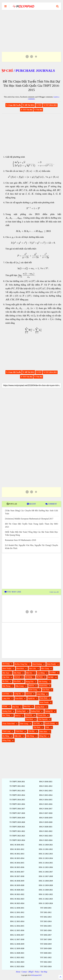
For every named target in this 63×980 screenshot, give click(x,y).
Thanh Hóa (42, 715)
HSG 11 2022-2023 (46, 899)
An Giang (6, 664)
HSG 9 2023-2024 (46, 840)
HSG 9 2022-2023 (46, 836)
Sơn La (18, 716)
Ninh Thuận (44, 702)
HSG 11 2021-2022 (46, 894)
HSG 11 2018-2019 (46, 881)
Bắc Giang (45, 669)
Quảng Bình (40, 707)
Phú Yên (27, 706)
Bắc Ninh (17, 673)
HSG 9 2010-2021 (46, 782)
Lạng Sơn (6, 698)
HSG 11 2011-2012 (46, 849)
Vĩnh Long (6, 731)
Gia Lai (17, 677)
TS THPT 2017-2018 (17, 813)
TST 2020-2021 (46, 953)
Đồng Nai (43, 736)
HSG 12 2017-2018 (17, 939)
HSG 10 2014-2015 (17, 863)
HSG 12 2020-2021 (17, 953)
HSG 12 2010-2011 (17, 908)
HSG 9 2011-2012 (46, 786)
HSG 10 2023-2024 (17, 903)
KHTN (31, 686)
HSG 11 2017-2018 (46, 876)
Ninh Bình (44, 698)
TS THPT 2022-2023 (17, 836)
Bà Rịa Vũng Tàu (21, 664)
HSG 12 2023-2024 (17, 967)
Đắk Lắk (18, 736)
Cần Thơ (6, 677)
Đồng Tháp (7, 740)
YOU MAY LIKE (13, 592)
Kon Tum (46, 690)
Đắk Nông (30, 736)
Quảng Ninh (35, 711)
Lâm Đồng (41, 694)
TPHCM (29, 715)
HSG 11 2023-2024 (46, 903)
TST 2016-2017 (46, 935)
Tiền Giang (24, 724)
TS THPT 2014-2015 (17, 800)
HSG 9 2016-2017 (46, 809)
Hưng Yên (30, 682)
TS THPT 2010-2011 (17, 782)
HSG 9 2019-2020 (46, 822)
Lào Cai (29, 694)
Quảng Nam (7, 711)
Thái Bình (29, 719)
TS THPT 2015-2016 (17, 804)
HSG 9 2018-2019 (46, 818)
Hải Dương (43, 682)
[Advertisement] (31, 28)
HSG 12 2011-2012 (17, 912)
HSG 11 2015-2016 (46, 867)
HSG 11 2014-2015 (46, 863)
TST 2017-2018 (46, 939)
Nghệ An (31, 698)
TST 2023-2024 (46, 967)
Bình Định (20, 669)
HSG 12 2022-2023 (17, 962)
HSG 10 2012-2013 (17, 854)
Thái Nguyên (43, 719)
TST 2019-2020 (46, 948)
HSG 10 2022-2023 (17, 899)
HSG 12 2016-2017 (17, 935)
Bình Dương (37, 664)
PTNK (5, 706)
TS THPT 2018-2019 (17, 818)
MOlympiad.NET (36, 975)
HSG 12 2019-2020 (17, 948)
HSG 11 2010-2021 (46, 845)
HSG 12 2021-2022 (17, 958)
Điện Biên (43, 732)
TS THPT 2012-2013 (17, 791)
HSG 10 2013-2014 (17, 858)
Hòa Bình (17, 681)
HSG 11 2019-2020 (46, 885)
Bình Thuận (7, 669)
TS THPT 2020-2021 (17, 827)
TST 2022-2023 (46, 962)
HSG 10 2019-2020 (17, 885)
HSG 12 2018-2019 (17, 944)
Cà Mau (53, 673)
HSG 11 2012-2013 (46, 854)
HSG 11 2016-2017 (46, 872)
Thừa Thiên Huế (9, 724)
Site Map (44, 972)
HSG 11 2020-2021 (46, 890)
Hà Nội (51, 677)
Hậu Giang (20, 686)
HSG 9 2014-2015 (46, 800)
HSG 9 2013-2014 (46, 795)
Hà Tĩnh (5, 681)
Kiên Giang (33, 690)
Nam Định (19, 698)
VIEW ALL (54, 592)
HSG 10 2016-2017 (17, 872)
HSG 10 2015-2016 (17, 867)
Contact (24, 972)
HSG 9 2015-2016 (46, 804)
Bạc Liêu (33, 669)
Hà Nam (40, 677)
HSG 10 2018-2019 (17, 881)
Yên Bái (31, 731)
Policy (37, 972)
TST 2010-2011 (46, 908)
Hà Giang (29, 677)
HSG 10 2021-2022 (17, 894)
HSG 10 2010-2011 (17, 845)
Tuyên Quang (50, 723)
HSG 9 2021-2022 (46, 831)
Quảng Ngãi (21, 711)
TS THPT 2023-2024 (17, 840)
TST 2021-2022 (46, 958)
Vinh (47, 727)
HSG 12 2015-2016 (17, 930)
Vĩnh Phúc (19, 731)
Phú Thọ (16, 707)
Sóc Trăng (6, 715)
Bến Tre (29, 673)
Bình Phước (51, 664)
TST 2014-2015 (46, 926)
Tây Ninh (37, 727)
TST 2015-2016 (46, 930)
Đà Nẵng (6, 736)
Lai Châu (6, 694)
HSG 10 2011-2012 (17, 849)
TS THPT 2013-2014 (17, 795)
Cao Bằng (41, 673)
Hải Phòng (6, 686)
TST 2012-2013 (46, 917)
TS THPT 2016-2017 (17, 809)
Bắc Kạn (6, 673)
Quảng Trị (49, 711)
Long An (17, 694)
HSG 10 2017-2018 (17, 876)
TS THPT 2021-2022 (17, 831)
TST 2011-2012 (46, 912)
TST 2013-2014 (46, 921)
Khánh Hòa (43, 686)
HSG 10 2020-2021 (17, 890)
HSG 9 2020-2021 (46, 827)
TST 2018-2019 (46, 944)
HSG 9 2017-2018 (46, 813)
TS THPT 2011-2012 (17, 786)
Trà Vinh (36, 723)
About (18, 972)
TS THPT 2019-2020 (17, 822)
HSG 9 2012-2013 (46, 791)
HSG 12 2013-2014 (17, 921)
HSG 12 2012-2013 (17, 917)
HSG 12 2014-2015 (17, 926)
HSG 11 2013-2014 (46, 858)
